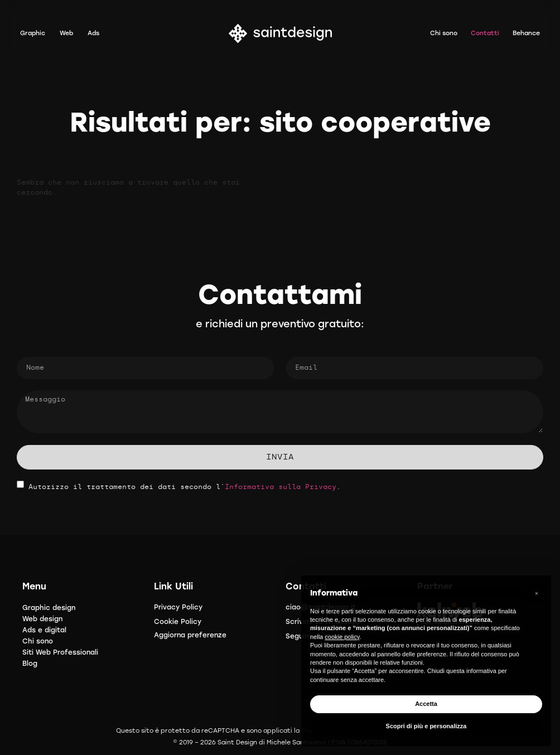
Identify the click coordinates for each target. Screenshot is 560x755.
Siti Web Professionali (60, 652)
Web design (42, 619)
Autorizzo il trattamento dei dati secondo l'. (185, 487)
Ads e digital (44, 630)
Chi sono (38, 641)
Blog (30, 664)
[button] (537, 593)
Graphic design (49, 608)
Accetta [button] (426, 704)
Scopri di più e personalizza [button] (426, 726)
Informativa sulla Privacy (281, 487)
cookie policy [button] (342, 637)
